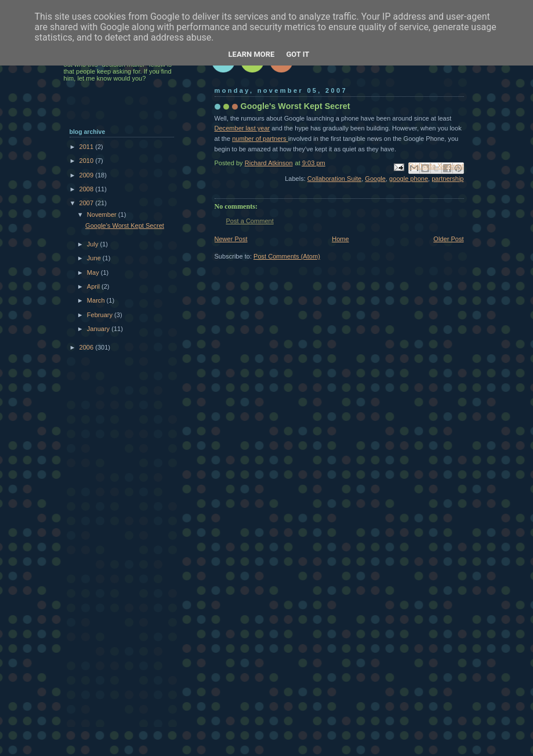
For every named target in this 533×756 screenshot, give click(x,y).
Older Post (448, 239)
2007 (88, 203)
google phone (409, 179)
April (94, 286)
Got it (298, 54)
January (99, 329)
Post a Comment (250, 221)
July (94, 244)
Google (375, 179)
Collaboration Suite (334, 179)
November (103, 215)
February (101, 315)
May (94, 272)
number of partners (260, 139)
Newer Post (231, 239)
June (95, 258)
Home (340, 239)
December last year (242, 128)
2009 (88, 175)
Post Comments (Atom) (287, 256)
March (97, 300)
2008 (88, 189)
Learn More (252, 54)
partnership (447, 179)
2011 (88, 147)
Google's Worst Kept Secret (125, 226)
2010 (88, 161)
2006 (88, 347)
